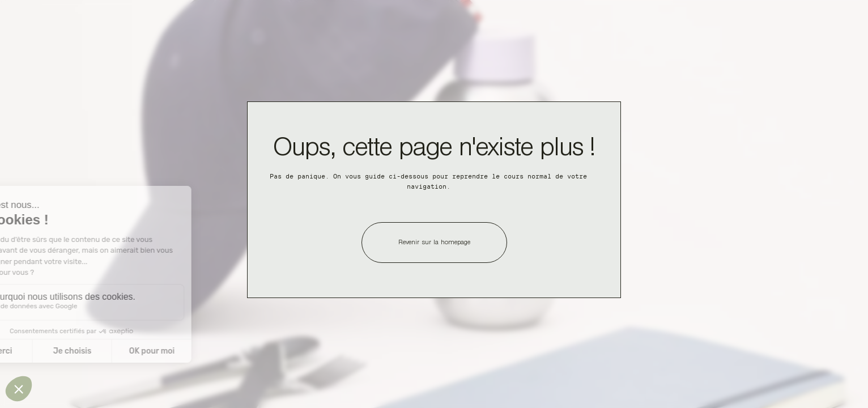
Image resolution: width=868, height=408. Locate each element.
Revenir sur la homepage (434, 243)
